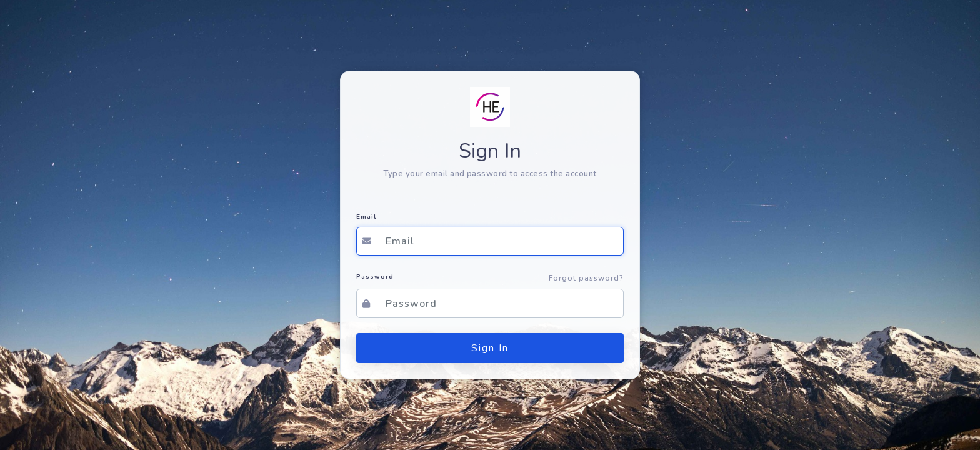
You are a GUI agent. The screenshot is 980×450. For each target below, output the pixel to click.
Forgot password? (586, 278)
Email (366, 217)
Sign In (490, 348)
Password (375, 277)
